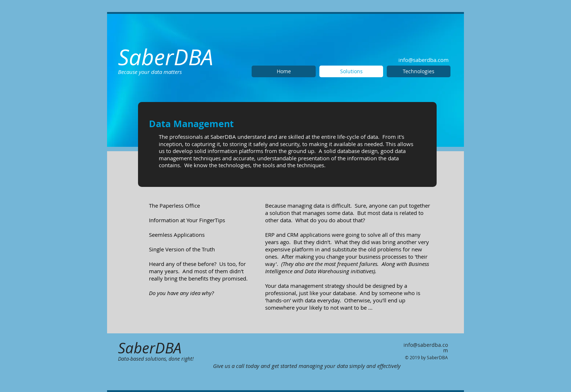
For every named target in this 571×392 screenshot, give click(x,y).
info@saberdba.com (424, 60)
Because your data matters (150, 72)
